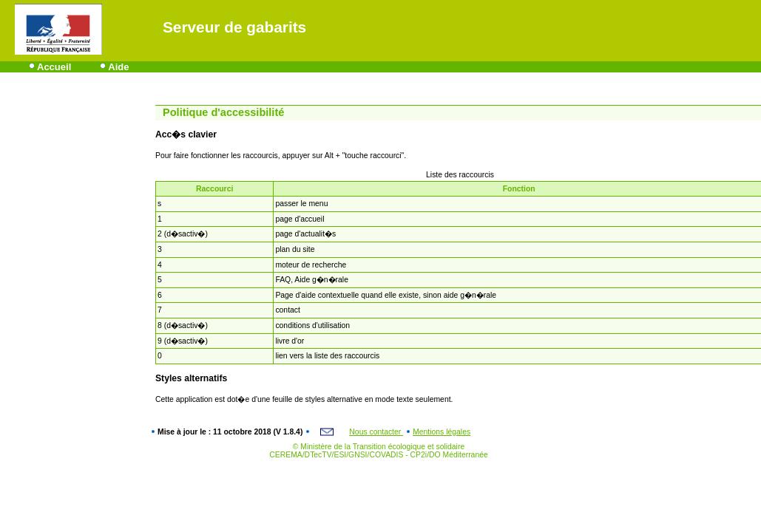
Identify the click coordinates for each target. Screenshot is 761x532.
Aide (118, 67)
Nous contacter (376, 432)
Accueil (54, 67)
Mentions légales (442, 432)
